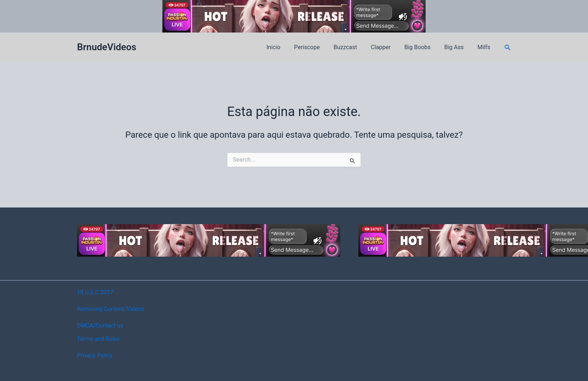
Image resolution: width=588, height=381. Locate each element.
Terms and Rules (99, 339)
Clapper (388, 47)
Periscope (319, 47)
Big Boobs (423, 47)
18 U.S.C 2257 (95, 292)
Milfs (485, 47)
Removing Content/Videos (111, 309)
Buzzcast (355, 47)
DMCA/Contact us (100, 326)
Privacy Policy (95, 356)
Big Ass (457, 47)
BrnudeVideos (107, 47)
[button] (508, 48)
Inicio (287, 47)
